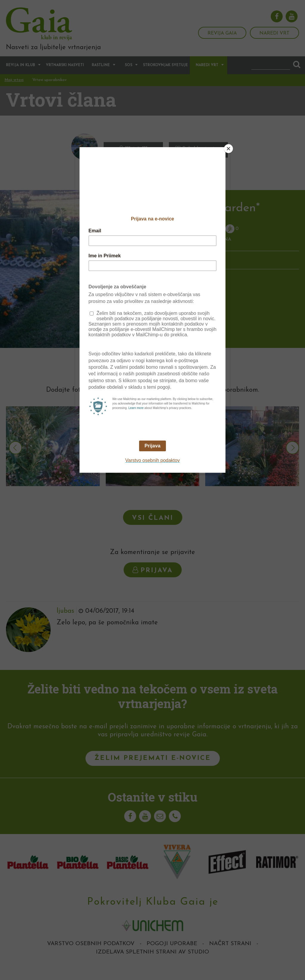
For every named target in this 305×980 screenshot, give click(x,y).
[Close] (228, 149)
